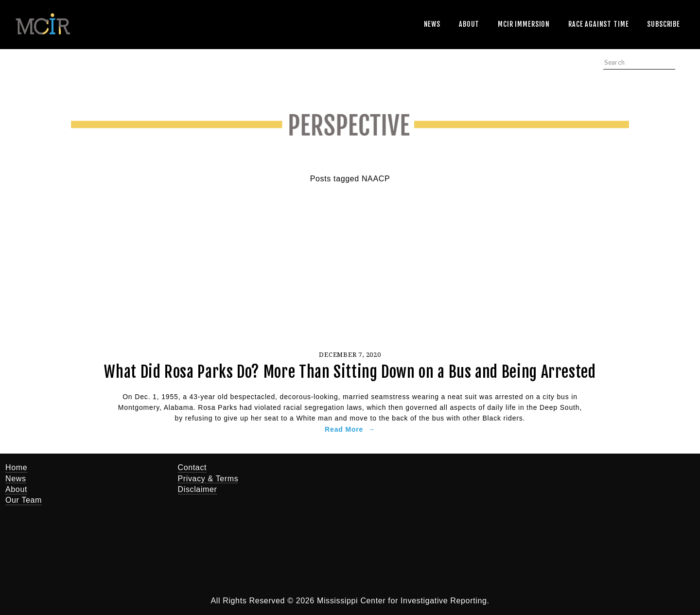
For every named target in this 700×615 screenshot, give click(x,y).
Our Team (24, 500)
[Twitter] (421, 474)
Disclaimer (198, 489)
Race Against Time (598, 24)
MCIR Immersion (524, 24)
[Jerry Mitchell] (451, 474)
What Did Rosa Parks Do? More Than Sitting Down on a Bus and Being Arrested (350, 372)
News (432, 24)
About (469, 24)
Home (16, 467)
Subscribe (664, 24)
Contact (192, 467)
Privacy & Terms (208, 479)
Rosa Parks (219, 407)
